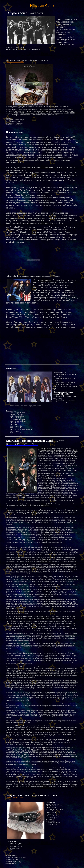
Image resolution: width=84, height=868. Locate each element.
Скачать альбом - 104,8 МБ (16, 62)
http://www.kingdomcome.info (16, 857)
